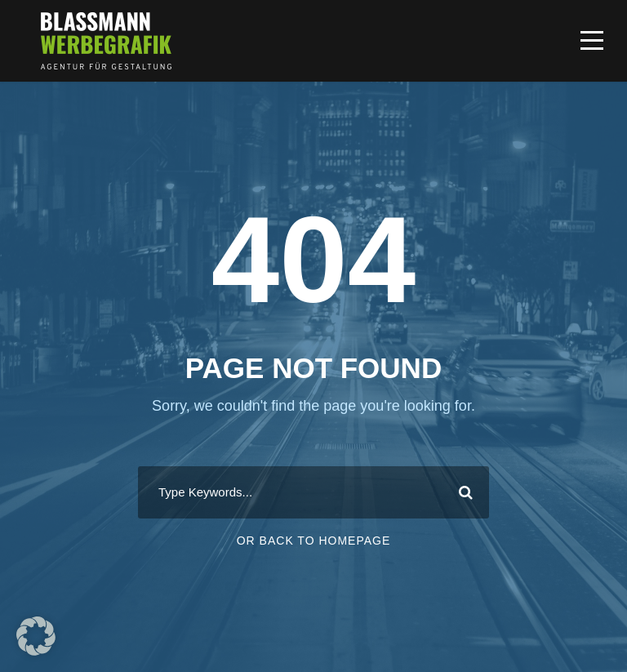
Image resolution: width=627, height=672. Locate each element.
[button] (36, 636)
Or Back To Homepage (314, 541)
